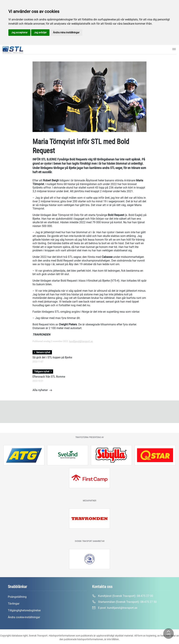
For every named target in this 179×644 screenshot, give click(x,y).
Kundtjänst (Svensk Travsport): (123, 596)
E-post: (115, 608)
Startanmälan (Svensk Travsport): (124, 602)
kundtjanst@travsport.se (81, 341)
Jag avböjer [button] (40, 32)
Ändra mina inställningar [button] (66, 32)
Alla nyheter (42, 390)
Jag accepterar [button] (19, 32)
